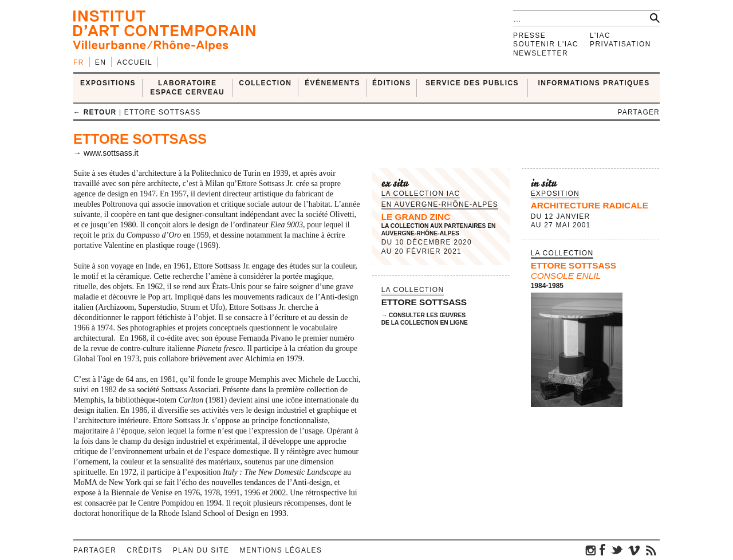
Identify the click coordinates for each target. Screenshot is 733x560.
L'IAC (600, 36)
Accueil (135, 62)
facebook (602, 550)
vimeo (634, 550)
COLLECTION (265, 83)
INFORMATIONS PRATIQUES (594, 83)
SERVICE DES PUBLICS (472, 83)
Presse (529, 36)
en (101, 62)
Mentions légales (281, 550)
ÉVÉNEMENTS (332, 83)
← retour (95, 112)
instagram (591, 550)
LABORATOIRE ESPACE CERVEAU (187, 87)
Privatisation (620, 44)
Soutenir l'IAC (546, 44)
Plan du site (201, 550)
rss (651, 550)
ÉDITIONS (392, 83)
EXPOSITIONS (108, 83)
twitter (617, 550)
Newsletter (541, 53)
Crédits (144, 550)
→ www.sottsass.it (106, 153)
